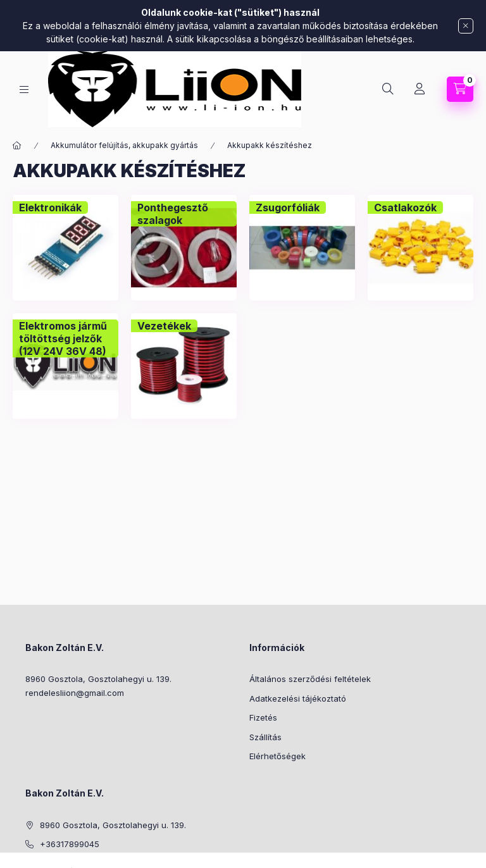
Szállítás (265, 737)
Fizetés (263, 717)
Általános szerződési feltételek (310, 679)
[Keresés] (388, 89)
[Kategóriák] (24, 90)
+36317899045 (70, 844)
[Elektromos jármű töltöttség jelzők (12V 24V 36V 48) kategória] (65, 338)
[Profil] (420, 89)
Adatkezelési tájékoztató (298, 698)
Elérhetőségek (277, 756)
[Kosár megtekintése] (460, 89)
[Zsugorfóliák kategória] (288, 208)
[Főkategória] (17, 146)
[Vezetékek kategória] (164, 326)
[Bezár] (466, 26)
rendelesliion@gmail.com (75, 693)
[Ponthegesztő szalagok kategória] (184, 214)
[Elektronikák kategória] (50, 208)
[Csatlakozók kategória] (405, 208)
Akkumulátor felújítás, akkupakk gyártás (124, 145)
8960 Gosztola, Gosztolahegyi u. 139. (98, 679)
